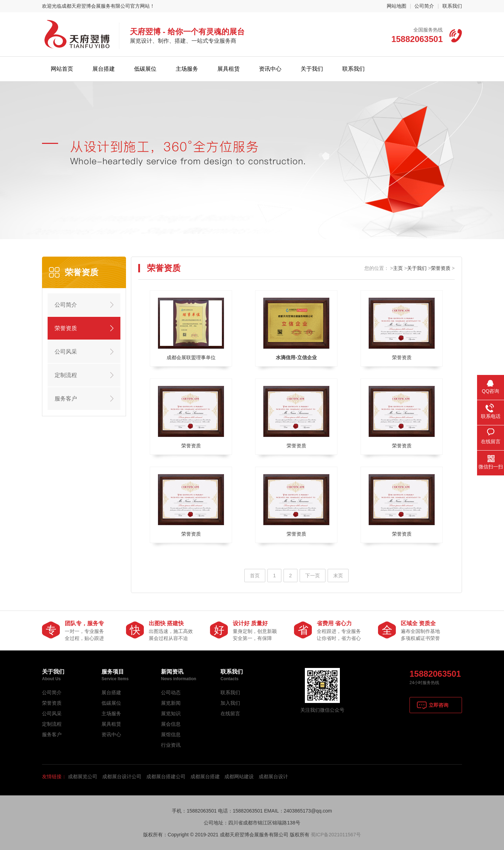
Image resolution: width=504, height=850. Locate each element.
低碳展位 (145, 69)
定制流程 (66, 375)
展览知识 (171, 713)
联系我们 (452, 6)
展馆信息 (171, 734)
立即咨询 (439, 705)
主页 (398, 268)
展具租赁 (229, 69)
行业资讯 (171, 745)
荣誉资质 (66, 328)
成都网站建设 (239, 776)
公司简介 (424, 6)
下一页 (313, 576)
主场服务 (187, 69)
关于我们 (312, 69)
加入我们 (230, 703)
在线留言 (230, 713)
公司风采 (66, 352)
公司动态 (171, 692)
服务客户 (66, 399)
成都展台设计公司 (122, 776)
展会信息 (171, 724)
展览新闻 (171, 703)
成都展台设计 (273, 776)
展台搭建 (104, 69)
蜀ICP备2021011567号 (336, 835)
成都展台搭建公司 (166, 776)
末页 (338, 576)
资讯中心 (270, 69)
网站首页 (62, 69)
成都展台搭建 (205, 776)
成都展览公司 (83, 776)
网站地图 (397, 6)
